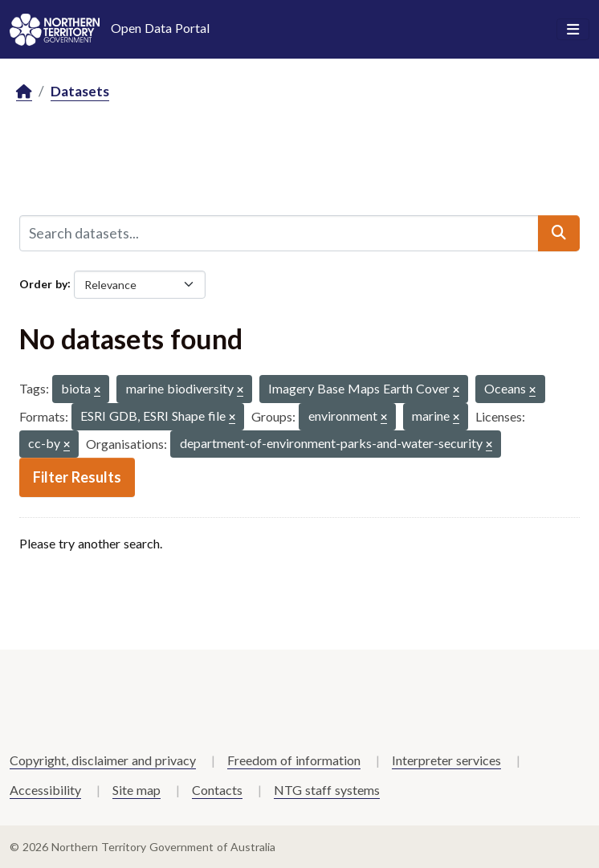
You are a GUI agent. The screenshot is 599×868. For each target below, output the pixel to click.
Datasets (80, 91)
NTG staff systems (327, 790)
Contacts (217, 790)
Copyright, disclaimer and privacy (103, 760)
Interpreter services (446, 760)
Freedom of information (294, 760)
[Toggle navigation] (573, 30)
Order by (43, 283)
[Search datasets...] (279, 233)
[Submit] (559, 233)
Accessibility (45, 790)
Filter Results (77, 477)
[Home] (24, 92)
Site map (137, 790)
